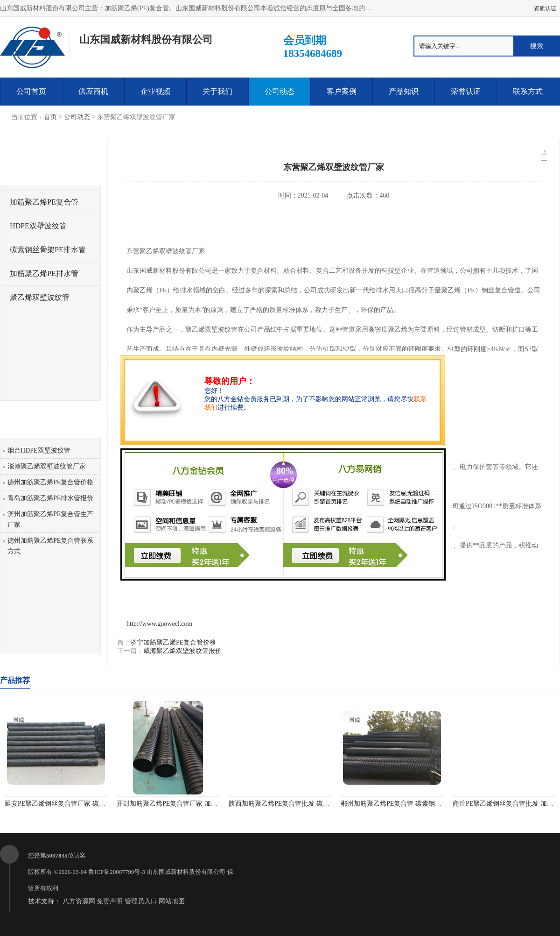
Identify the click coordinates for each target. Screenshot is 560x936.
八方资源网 (79, 901)
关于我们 (217, 91)
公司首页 (31, 91)
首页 (50, 117)
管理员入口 (141, 901)
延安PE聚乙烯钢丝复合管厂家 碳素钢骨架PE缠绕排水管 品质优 (96, 804)
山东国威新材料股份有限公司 (186, 872)
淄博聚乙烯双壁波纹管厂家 (47, 466)
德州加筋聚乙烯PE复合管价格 (50, 482)
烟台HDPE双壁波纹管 (39, 450)
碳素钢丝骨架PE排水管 (48, 250)
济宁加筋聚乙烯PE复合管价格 (173, 642)
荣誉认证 (466, 91)
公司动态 (280, 91)
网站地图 (172, 901)
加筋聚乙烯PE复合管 (44, 202)
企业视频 (155, 91)
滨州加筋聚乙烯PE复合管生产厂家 (50, 519)
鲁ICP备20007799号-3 (117, 872)
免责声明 (110, 901)
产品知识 (404, 91)
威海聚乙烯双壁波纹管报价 (182, 651)
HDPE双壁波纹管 (38, 226)
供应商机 (93, 91)
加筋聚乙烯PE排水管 (44, 273)
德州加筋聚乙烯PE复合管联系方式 (50, 546)
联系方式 (528, 91)
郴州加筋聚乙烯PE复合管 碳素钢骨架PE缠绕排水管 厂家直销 (428, 804)
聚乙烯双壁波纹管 (40, 297)
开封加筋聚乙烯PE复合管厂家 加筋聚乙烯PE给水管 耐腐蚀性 (204, 804)
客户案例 (342, 91)
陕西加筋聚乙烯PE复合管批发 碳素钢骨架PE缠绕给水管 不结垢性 (323, 804)
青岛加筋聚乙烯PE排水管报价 (50, 498)
